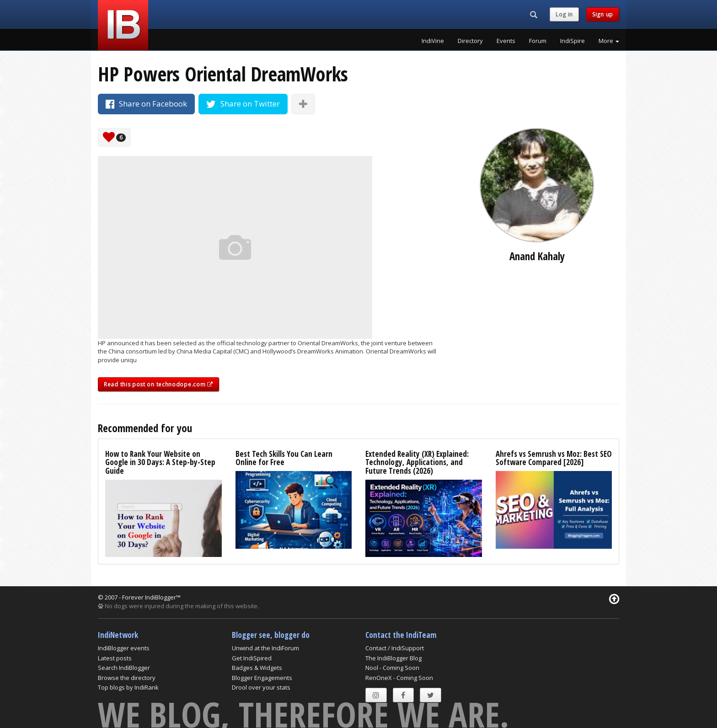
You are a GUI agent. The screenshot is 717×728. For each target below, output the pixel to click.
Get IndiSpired (252, 658)
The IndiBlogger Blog (393, 658)
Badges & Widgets (257, 668)
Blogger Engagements (262, 678)
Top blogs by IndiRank (128, 687)
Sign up (603, 14)
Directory (470, 41)
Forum (538, 41)
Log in (564, 14)
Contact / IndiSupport (395, 648)
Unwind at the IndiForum (265, 648)
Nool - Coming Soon (392, 668)
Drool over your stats (261, 687)
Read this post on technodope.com (158, 384)
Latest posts (115, 658)
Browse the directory (127, 678)
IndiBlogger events (124, 648)
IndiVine (433, 41)
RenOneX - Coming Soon (399, 678)
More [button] (609, 41)
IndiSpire (573, 41)
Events (506, 41)
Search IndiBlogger (124, 668)
